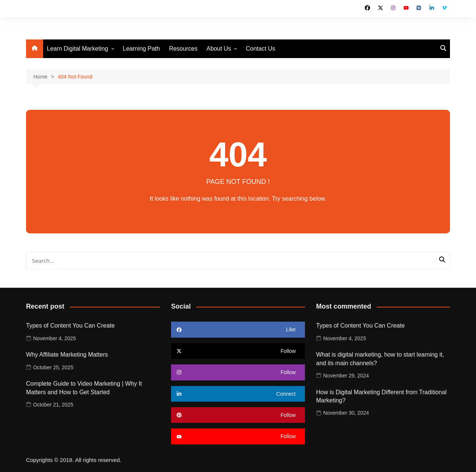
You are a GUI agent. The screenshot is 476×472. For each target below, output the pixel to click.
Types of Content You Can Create (70, 326)
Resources (183, 49)
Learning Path (141, 49)
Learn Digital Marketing (78, 49)
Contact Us (260, 49)
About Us (219, 49)
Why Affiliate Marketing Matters (67, 355)
